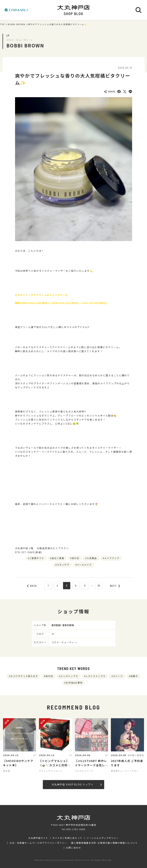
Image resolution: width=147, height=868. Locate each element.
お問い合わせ (74, 848)
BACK (32, 586)
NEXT (115, 586)
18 (99, 586)
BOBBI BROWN (17, 24)
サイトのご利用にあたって (67, 838)
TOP (3, 24)
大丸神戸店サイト (38, 838)
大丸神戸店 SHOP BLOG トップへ (77, 784)
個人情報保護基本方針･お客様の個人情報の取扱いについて (104, 843)
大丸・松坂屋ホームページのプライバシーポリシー (38, 843)
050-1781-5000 (76, 829)
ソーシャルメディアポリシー (103, 838)
